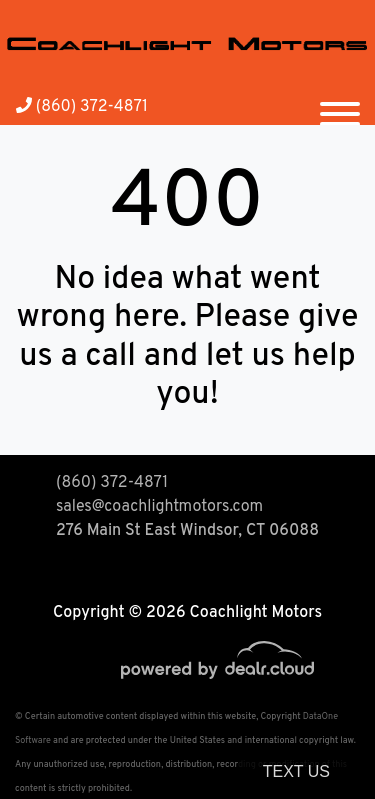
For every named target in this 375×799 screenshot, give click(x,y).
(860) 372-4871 (82, 107)
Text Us (296, 771)
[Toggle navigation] (340, 106)
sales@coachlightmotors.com (159, 507)
